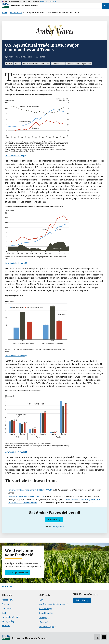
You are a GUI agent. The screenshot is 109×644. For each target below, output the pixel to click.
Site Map (6, 626)
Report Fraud (45, 613)
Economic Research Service (24, 6)
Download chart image (15, 155)
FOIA (41, 600)
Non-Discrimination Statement (52, 604)
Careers (5, 604)
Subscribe (52, 520)
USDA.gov (43, 618)
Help (4, 613)
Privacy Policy (58, 526)
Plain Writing (44, 609)
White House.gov (46, 627)
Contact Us (7, 608)
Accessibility (8, 600)
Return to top (8, 586)
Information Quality (11, 617)
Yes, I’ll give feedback (18, 573)
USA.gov (42, 622)
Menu (106, 6)
